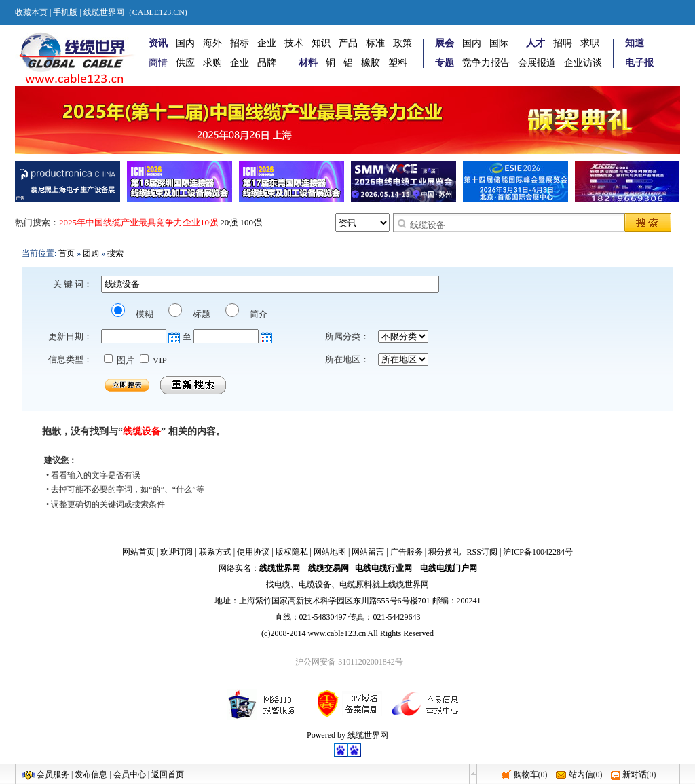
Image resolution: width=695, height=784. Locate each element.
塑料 (398, 63)
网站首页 (138, 552)
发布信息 (91, 774)
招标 (240, 43)
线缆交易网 (328, 568)
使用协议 (253, 552)
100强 (251, 222)
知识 (321, 43)
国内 (185, 43)
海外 (212, 43)
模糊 (144, 314)
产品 (348, 43)
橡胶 (371, 63)
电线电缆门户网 (449, 568)
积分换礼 (445, 552)
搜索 (115, 253)
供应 (185, 63)
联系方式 (215, 552)
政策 (402, 43)
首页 (67, 253)
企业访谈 (583, 63)
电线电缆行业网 (383, 568)
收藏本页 (31, 12)
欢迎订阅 (176, 552)
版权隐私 (292, 552)
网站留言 (368, 552)
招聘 (563, 43)
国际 (499, 43)
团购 (91, 253)
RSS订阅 (482, 552)
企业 (267, 43)
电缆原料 (356, 584)
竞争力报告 (486, 63)
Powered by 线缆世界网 (347, 735)
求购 (212, 63)
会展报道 (537, 63)
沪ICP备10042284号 (538, 552)
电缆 (282, 584)
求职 (590, 43)
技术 (294, 43)
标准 (375, 43)
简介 (258, 314)
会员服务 (53, 774)
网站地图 (330, 552)
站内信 (581, 774)
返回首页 (168, 774)
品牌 (267, 63)
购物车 (526, 774)
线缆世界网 (280, 568)
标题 (201, 314)
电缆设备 (315, 584)
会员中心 (130, 774)
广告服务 (407, 552)
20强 (229, 222)
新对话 (635, 774)
